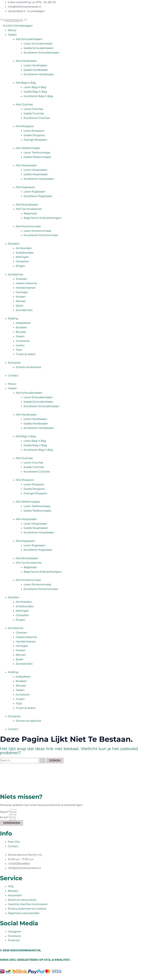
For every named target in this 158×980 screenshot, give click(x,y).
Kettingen (22, 257)
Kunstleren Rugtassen (38, 196)
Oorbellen (22, 261)
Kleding (13, 318)
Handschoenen (26, 288)
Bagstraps (30, 213)
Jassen (20, 336)
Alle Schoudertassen (29, 39)
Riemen (21, 301)
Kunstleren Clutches (37, 118)
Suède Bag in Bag (35, 92)
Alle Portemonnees (28, 226)
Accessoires (16, 274)
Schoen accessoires (28, 367)
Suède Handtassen (36, 70)
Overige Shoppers (35, 140)
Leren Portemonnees (37, 231)
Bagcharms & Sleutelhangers (43, 218)
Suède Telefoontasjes (37, 157)
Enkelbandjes (25, 253)
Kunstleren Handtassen (39, 74)
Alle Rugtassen (25, 187)
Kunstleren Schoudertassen (42, 53)
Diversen (21, 279)
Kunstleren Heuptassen (39, 179)
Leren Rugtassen (34, 192)
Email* (5, 817)
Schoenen (14, 363)
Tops (19, 350)
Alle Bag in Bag (26, 83)
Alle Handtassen (26, 61)
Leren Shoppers (34, 131)
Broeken (21, 327)
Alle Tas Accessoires (29, 209)
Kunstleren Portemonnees (41, 235)
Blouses (21, 332)
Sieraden (14, 244)
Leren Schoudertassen (38, 44)
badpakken (23, 323)
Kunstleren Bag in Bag (38, 96)
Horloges (22, 292)
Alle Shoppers (25, 126)
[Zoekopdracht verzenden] (42, 761)
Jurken (20, 345)
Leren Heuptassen (35, 170)
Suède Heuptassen (36, 174)
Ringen (20, 266)
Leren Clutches (33, 109)
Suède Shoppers (34, 135)
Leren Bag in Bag (35, 87)
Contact (13, 375)
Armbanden (24, 248)
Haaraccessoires (26, 283)
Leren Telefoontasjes (37, 152)
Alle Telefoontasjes (28, 148)
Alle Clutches (24, 104)
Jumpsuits (23, 341)
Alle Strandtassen (27, 205)
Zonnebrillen (24, 310)
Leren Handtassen (35, 65)
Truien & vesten (26, 354)
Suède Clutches (34, 113)
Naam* (5, 812)
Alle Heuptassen (26, 165)
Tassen (12, 35)
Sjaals (19, 306)
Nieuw (12, 30)
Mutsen (21, 297)
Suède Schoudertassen (38, 48)
